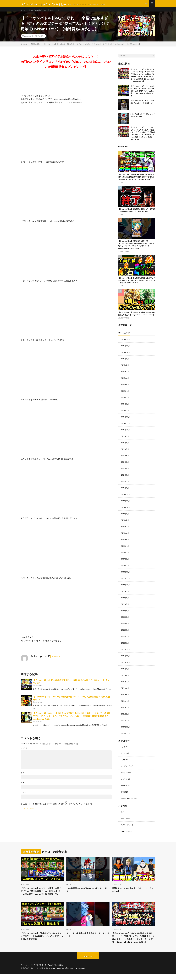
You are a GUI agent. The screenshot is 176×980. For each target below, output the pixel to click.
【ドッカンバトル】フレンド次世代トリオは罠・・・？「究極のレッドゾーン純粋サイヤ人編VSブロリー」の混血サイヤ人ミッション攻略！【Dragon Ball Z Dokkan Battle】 (133, 942)
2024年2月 (125, 484)
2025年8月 (125, 369)
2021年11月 (125, 655)
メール (24, 787)
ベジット (124, 770)
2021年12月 (125, 649)
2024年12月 (125, 420)
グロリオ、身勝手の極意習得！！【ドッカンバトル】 (88, 937)
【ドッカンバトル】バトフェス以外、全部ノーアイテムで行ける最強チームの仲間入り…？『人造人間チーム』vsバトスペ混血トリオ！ (142, 95)
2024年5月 (125, 464)
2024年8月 (125, 445)
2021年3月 (125, 706)
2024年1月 (125, 490)
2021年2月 (125, 713)
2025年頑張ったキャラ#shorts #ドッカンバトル (88, 887)
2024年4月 (125, 471)
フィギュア (125, 764)
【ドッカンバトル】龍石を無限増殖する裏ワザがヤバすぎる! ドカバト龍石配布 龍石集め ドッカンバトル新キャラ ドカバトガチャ (137, 285)
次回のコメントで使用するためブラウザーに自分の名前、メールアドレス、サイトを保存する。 (58, 808)
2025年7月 (125, 375)
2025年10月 (125, 356)
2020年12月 (125, 725)
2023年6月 (125, 534)
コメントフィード (128, 822)
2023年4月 (125, 547)
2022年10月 (125, 585)
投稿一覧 (55, 661)
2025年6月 (125, 382)
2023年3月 (125, 554)
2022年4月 (125, 624)
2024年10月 (125, 433)
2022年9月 (125, 592)
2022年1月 (125, 643)
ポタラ (123, 777)
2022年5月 (125, 617)
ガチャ (123, 751)
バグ (63, 12)
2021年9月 (125, 668)
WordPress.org (127, 828)
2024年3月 (125, 477)
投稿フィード (126, 816)
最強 (122, 219)
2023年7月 (125, 528)
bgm (122, 745)
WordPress (82, 974)
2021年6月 (125, 687)
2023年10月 (125, 509)
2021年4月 (125, 700)
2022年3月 (125, 630)
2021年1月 (125, 719)
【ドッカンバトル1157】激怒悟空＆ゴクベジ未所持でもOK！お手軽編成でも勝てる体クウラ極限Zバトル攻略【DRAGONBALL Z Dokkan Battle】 (137, 181)
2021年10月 (125, 662)
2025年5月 (125, 388)
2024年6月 (125, 458)
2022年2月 (125, 636)
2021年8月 (125, 674)
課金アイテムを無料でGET (40, 12)
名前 (23, 777)
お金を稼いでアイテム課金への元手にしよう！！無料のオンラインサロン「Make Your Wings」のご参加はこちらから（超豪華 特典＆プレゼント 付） (66, 66)
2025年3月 (125, 401)
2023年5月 (125, 541)
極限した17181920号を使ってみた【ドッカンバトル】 (133, 887)
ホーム (23, 12)
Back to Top (88, 963)
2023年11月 (125, 503)
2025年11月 (125, 350)
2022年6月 (125, 611)
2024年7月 (125, 452)
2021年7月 (125, 681)
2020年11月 (125, 732)
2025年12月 (125, 344)
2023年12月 (125, 496)
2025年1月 (125, 414)
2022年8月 (125, 598)
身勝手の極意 (39, 40)
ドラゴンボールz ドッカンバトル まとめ (50, 971)
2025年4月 (125, 395)
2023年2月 (125, 560)
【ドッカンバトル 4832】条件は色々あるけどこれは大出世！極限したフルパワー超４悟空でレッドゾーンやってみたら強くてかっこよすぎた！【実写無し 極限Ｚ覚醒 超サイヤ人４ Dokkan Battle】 (72, 720)
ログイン (124, 809)
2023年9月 (125, 515)
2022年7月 (125, 604)
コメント (24, 753)
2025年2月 (125, 407)
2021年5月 (125, 694)
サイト (23, 797)
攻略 (56, 12)
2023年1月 (125, 566)
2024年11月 (125, 426)
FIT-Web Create (60, 974)
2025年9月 (125, 363)
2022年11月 (125, 579)
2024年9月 (125, 439)
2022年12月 (125, 573)
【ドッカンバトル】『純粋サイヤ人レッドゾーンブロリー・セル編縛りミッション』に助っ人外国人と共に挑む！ (42, 938)
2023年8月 (125, 522)
